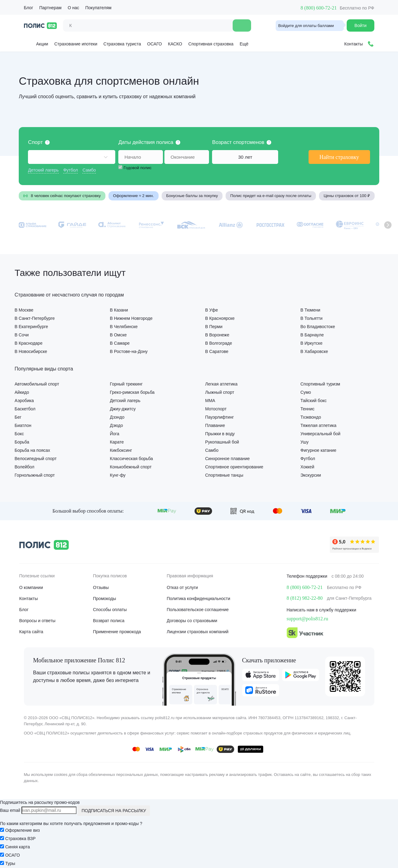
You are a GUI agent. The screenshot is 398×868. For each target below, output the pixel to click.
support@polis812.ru (307, 619)
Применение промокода (117, 632)
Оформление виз (22, 830)
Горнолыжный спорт (35, 475)
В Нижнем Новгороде (131, 318)
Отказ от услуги (182, 587)
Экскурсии (311, 475)
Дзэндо (117, 417)
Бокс (19, 434)
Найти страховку (339, 157)
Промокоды (105, 599)
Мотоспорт (216, 409)
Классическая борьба (132, 458)
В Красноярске (220, 318)
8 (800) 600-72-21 (319, 8)
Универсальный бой (321, 434)
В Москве (24, 310)
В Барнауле (312, 335)
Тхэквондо (311, 417)
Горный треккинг (126, 384)
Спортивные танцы (224, 475)
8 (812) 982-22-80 (305, 598)
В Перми (214, 326)
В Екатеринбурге (32, 326)
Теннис (308, 409)
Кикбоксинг (121, 450)
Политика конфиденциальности (199, 599)
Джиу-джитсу (123, 409)
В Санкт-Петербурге (35, 318)
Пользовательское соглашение (198, 610)
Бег (18, 417)
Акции (37, 43)
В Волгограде (219, 343)
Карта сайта (31, 632)
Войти (360, 25)
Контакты (29, 599)
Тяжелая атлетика (319, 425)
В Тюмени (310, 310)
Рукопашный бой (222, 442)
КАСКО (175, 44)
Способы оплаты (110, 610)
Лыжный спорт (220, 392)
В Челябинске (124, 326)
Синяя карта (18, 847)
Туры (10, 863)
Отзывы (101, 587)
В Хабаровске (314, 351)
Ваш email (10, 810)
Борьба (22, 442)
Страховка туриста (122, 44)
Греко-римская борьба (132, 392)
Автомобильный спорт (37, 384)
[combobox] (72, 157)
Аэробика (24, 400)
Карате (117, 442)
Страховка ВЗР (20, 839)
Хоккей (307, 467)
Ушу (305, 442)
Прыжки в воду (220, 434)
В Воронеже (217, 335)
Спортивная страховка (211, 44)
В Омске (118, 335)
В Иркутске (312, 343)
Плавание (215, 425)
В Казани (119, 310)
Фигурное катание (319, 450)
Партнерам (50, 8)
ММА (210, 400)
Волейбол (25, 467)
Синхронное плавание (228, 458)
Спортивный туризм (320, 384)
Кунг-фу (118, 475)
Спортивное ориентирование (234, 467)
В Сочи (22, 335)
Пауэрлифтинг (220, 417)
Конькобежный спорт (131, 467)
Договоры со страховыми (192, 621)
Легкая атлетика (221, 384)
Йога (115, 434)
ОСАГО (155, 44)
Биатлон (23, 425)
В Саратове (217, 351)
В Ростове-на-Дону (129, 351)
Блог (29, 8)
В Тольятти (312, 318)
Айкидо (22, 392)
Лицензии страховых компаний (198, 632)
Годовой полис (138, 168)
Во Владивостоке (318, 326)
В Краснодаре (29, 343)
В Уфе (212, 310)
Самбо (90, 170)
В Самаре (120, 343)
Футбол (71, 170)
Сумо (306, 392)
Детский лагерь (44, 170)
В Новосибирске (31, 351)
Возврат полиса (109, 621)
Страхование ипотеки (76, 44)
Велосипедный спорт (36, 458)
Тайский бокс (314, 400)
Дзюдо (117, 425)
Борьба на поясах (33, 450)
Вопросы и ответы (37, 621)
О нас (73, 8)
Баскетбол (25, 409)
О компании (31, 587)
